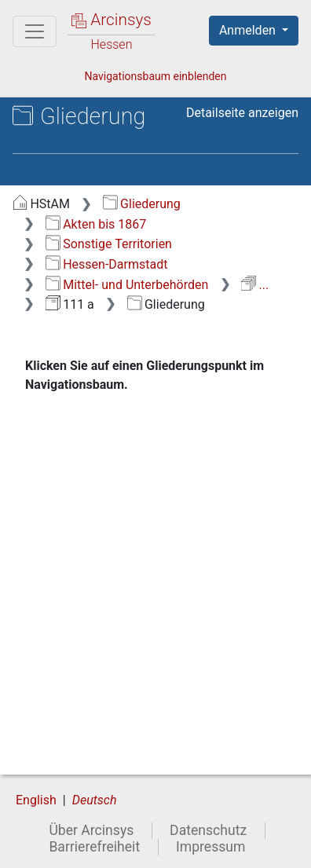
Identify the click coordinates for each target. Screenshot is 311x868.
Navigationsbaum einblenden (155, 76)
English (36, 800)
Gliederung (142, 204)
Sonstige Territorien (109, 244)
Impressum (211, 847)
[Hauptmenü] (35, 31)
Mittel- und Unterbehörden (127, 285)
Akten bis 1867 (96, 224)
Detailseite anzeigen (242, 113)
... (255, 285)
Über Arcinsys (91, 830)
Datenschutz (208, 830)
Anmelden (249, 30)
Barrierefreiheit (94, 847)
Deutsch (95, 800)
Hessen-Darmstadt (107, 264)
